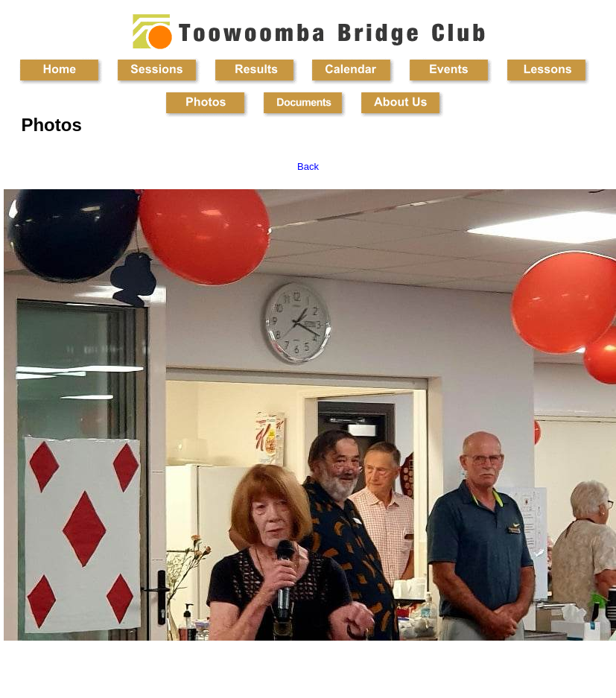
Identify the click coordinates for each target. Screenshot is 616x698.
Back (308, 166)
